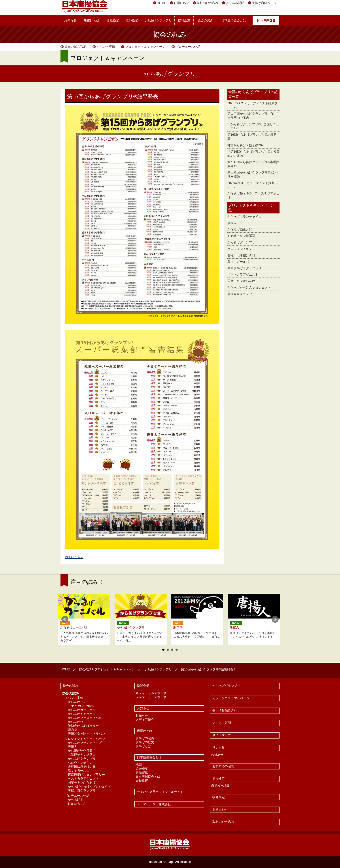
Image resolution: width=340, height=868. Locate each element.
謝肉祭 (72, 730)
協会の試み (205, 20)
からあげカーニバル (82, 710)
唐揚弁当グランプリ (241, 294)
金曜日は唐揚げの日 (241, 255)
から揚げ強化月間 (240, 229)
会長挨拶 (142, 780)
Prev (65, 619)
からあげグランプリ (158, 20)
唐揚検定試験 (220, 786)
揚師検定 (132, 20)
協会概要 (142, 769)
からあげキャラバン (82, 714)
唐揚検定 (113, 20)
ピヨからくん (77, 803)
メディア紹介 (145, 720)
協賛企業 (184, 20)
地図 (139, 765)
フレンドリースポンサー (153, 697)
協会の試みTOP (75, 47)
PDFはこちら (74, 557)
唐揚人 (232, 223)
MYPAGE (266, 20)
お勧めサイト (220, 755)
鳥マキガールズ (238, 262)
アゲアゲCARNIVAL (82, 706)
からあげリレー (79, 702)
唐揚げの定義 (145, 738)
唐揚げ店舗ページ (264, 3)
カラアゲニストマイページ (231, 698)
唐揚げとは (92, 20)
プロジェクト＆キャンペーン (145, 47)
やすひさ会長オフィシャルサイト (160, 792)
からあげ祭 (76, 722)
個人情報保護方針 (225, 710)
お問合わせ (181, 3)
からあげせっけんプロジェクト (249, 287)
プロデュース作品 (188, 47)
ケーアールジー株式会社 (154, 804)
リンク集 (219, 748)
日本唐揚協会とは (234, 20)
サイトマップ (222, 735)
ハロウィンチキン (240, 249)
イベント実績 (106, 47)
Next (275, 619)
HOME (161, 3)
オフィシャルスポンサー (153, 693)
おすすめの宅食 (223, 766)
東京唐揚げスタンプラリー (246, 268)
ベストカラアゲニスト (243, 274)
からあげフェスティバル (85, 718)
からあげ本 (76, 799)
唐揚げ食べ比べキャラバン (86, 734)
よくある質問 (235, 3)
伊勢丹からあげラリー (83, 726)
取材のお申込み (207, 3)
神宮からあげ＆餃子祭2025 (246, 145)
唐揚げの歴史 (145, 742)
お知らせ (70, 20)
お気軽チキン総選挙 (241, 236)
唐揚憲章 (142, 773)
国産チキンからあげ (241, 281)
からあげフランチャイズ (244, 217)
